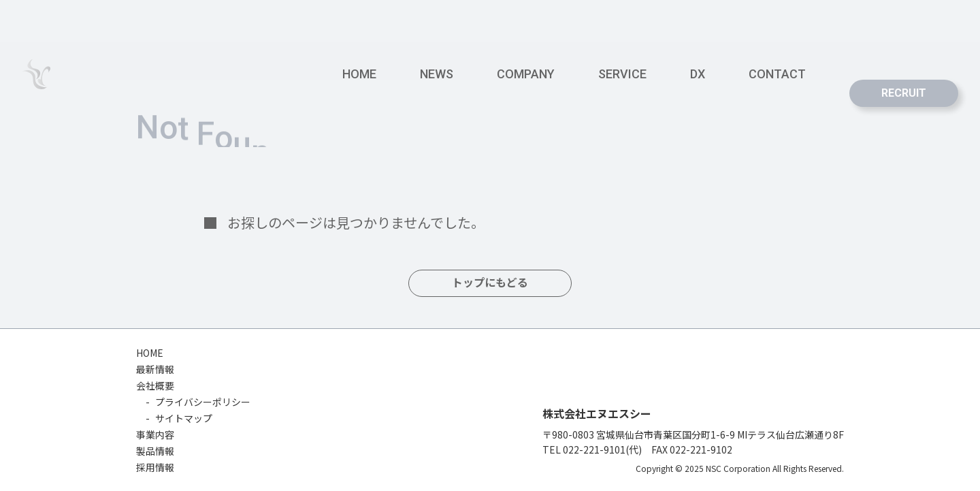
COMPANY (526, 74)
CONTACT (777, 74)
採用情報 (155, 467)
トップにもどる (490, 283)
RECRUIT (904, 93)
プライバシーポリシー (203, 402)
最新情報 (155, 369)
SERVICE (622, 74)
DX (698, 74)
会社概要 (155, 385)
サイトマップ (184, 418)
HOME (359, 74)
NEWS (437, 74)
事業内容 (155, 434)
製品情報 (155, 451)
